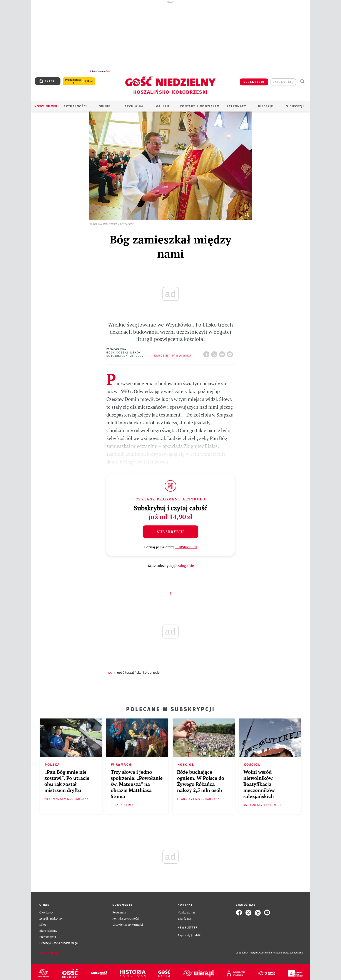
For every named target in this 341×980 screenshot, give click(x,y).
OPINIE (104, 104)
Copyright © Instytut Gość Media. (254, 950)
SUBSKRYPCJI (186, 545)
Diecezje (266, 104)
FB (207, 351)
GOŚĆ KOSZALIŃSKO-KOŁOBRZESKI (138, 670)
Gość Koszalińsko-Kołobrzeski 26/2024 (125, 352)
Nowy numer (46, 104)
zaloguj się (283, 79)
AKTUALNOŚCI (75, 104)
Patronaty (236, 104)
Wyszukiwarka (302, 79)
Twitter (215, 351)
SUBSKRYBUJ (254, 79)
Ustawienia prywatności (128, 922)
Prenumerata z (73, 79)
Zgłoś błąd (50, 951)
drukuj (223, 351)
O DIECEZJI (295, 104)
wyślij (231, 351)
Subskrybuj (170, 529)
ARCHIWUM (134, 104)
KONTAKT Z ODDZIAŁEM (200, 104)
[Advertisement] (170, 37)
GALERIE (163, 104)
